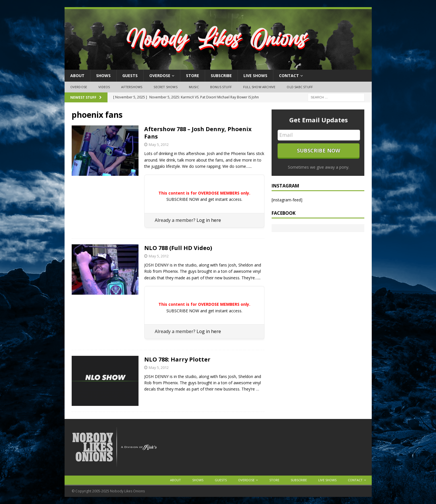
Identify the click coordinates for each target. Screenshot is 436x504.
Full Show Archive (259, 87)
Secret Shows (165, 87)
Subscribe (221, 76)
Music (194, 87)
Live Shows (255, 76)
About (77, 76)
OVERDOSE (160, 76)
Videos (104, 87)
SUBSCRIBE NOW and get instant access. (204, 199)
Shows (103, 76)
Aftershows (132, 87)
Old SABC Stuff (300, 87)
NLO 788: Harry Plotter (177, 359)
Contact (289, 76)
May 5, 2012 (159, 144)
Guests (130, 76)
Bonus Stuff (221, 87)
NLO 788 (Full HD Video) (178, 248)
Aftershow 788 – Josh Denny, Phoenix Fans (198, 133)
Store (193, 76)
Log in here (209, 220)
